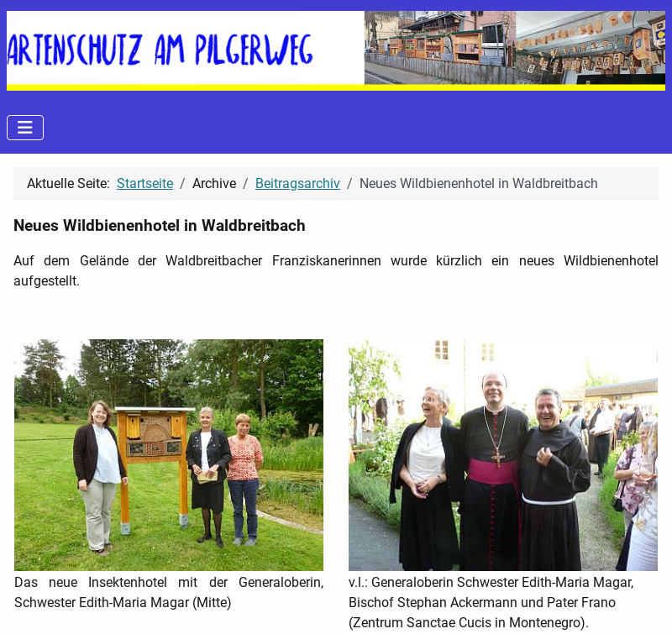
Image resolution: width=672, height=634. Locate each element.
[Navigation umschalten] (25, 128)
